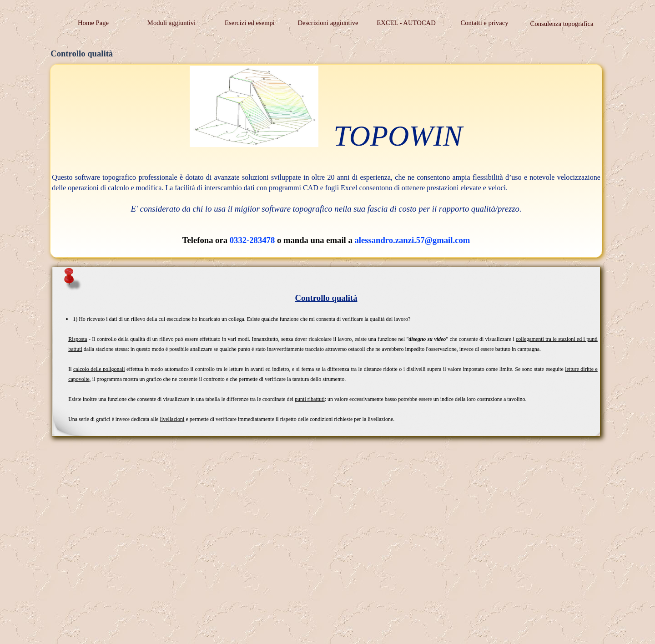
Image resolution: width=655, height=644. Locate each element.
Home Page (93, 23)
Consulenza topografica (562, 24)
